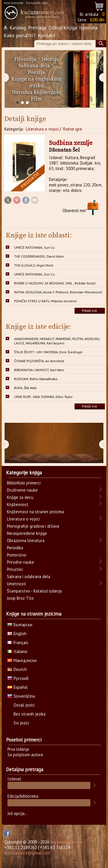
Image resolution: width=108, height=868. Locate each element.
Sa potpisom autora (25, 755)
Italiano (17, 651)
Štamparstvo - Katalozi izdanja (34, 591)
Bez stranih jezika (30, 714)
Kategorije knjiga (24, 473)
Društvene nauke (22, 490)
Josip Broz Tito (20, 598)
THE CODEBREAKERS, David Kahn (39, 256)
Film (36, 99)
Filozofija (25, 59)
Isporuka (88, 28)
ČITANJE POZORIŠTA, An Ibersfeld (39, 361)
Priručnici (15, 569)
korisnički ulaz (37, 3)
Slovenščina (21, 696)
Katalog (18, 28)
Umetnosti (16, 584)
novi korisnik (14, 3)
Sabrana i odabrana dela (29, 577)
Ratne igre (73, 129)
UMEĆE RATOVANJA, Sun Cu (34, 247)
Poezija (36, 72)
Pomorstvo (17, 555)
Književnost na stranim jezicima (35, 512)
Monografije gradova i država (33, 526)
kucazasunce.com (67, 842)
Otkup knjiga (63, 28)
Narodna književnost (36, 92)
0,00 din (97, 20)
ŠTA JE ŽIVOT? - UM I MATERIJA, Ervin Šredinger (48, 352)
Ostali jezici (24, 705)
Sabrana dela (34, 66)
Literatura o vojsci (42, 129)
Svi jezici (21, 723)
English (17, 634)
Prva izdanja (18, 749)
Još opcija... (18, 813)
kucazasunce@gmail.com (27, 853)
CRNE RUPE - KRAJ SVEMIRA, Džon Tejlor (43, 397)
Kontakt (46, 35)
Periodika (15, 548)
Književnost (18, 504)
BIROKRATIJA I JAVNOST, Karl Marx (39, 370)
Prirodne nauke (20, 562)
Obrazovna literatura (26, 540)
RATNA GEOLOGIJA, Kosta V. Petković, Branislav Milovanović (58, 292)
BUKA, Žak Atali (25, 388)
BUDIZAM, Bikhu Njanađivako (36, 379)
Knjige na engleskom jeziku (36, 82)
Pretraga (37, 28)
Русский (18, 678)
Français (18, 642)
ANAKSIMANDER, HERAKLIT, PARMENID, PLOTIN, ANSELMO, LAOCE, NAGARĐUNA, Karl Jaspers (57, 341)
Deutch (17, 669)
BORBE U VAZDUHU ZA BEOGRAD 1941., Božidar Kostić (55, 283)
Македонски (22, 660)
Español (18, 687)
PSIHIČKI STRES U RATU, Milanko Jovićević (45, 301)
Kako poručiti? (20, 35)
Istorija (50, 59)
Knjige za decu (20, 497)
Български (20, 625)
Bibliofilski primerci (24, 483)
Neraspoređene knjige (27, 533)
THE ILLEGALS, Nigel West (34, 265)
